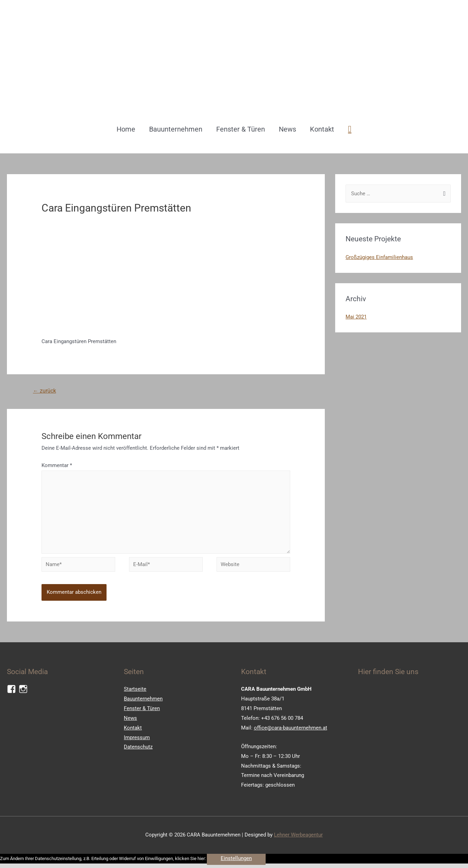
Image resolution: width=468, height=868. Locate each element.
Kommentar (57, 466)
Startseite (135, 692)
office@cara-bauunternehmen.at (291, 731)
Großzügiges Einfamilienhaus (379, 257)
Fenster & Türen (241, 129)
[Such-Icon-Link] (350, 129)
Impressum (137, 741)
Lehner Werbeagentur (298, 838)
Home (126, 129)
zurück (45, 391)
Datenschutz (138, 750)
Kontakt (322, 129)
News (287, 129)
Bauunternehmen (176, 129)
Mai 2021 (356, 317)
